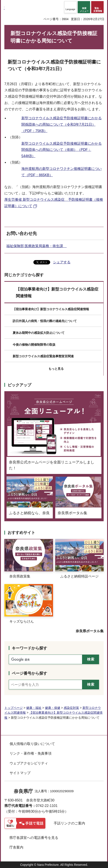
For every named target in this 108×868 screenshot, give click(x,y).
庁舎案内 (16, 847)
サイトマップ (20, 773)
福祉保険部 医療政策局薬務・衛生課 (36, 246)
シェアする (62, 262)
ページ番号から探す (29, 673)
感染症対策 (71, 708)
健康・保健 (53, 708)
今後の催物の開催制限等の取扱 (34, 345)
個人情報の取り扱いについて (32, 744)
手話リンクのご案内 (69, 823)
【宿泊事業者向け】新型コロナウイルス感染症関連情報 (57, 293)
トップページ (14, 708)
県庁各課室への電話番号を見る (34, 838)
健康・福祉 (34, 708)
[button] (70, 7)
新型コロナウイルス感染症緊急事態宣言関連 (43, 356)
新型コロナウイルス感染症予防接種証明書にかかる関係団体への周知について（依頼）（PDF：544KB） (62, 150)
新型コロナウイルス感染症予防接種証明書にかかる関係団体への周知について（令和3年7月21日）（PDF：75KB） (62, 124)
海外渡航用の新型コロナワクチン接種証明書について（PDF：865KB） (62, 172)
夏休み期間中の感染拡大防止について (39, 333)
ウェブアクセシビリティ (29, 763)
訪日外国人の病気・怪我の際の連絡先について (45, 321)
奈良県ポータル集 (90, 631)
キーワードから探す (29, 648)
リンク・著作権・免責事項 (31, 753)
